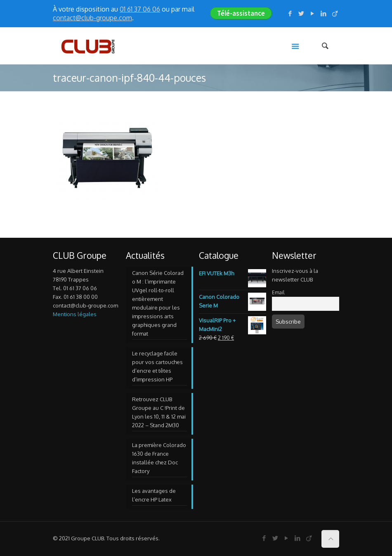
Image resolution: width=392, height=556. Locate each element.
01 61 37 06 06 (140, 9)
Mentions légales (75, 314)
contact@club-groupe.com (92, 18)
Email (278, 292)
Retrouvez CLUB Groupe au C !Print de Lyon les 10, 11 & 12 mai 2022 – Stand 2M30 (159, 412)
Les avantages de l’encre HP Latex (154, 495)
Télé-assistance (241, 13)
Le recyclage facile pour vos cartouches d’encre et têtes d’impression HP (157, 366)
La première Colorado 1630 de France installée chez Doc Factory (159, 458)
